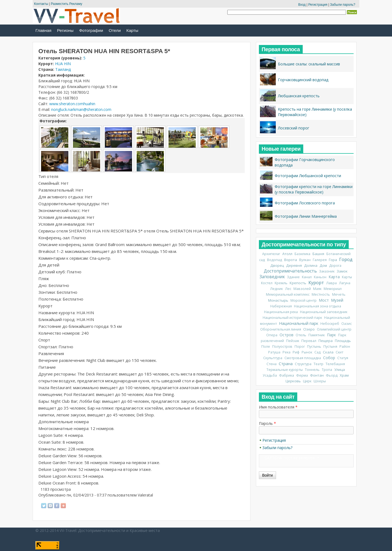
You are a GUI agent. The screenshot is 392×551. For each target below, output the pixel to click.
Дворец (277, 265)
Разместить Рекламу (67, 4)
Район (345, 346)
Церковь (293, 381)
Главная (43, 30)
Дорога (335, 266)
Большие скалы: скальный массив (309, 64)
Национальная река (281, 312)
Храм (344, 375)
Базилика (302, 254)
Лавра (331, 283)
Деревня (294, 265)
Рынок (307, 352)
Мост (324, 300)
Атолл (287, 254)
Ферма (302, 375)
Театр (318, 364)
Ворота (291, 260)
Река (287, 352)
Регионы (65, 30)
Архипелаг (271, 254)
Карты (132, 30)
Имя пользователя (278, 407)
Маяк (317, 289)
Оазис (347, 324)
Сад (318, 352)
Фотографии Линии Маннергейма (306, 216)
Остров (287, 335)
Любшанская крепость (299, 96)
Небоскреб (330, 324)
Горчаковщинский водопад (303, 80)
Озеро (309, 329)
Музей (337, 300)
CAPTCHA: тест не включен (290, 458)
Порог (300, 346)
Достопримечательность (290, 271)
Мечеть (339, 294)
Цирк (307, 381)
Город (346, 259)
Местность (321, 294)
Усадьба (270, 375)
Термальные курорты (285, 370)
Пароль (267, 423)
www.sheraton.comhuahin (72, 104)
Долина (311, 265)
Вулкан (305, 260)
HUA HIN (63, 64)
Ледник (276, 289)
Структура (303, 364)
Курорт (316, 283)
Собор (329, 358)
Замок (342, 271)
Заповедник (272, 277)
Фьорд (332, 375)
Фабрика (287, 375)
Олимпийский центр (334, 329)
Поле (266, 346)
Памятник (317, 335)
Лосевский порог (294, 128)
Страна (286, 364)
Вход (302, 5)
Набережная (281, 306)
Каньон (320, 277)
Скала (328, 352)
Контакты (41, 4)
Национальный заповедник (324, 312)
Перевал (309, 341)
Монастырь (278, 300)
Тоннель (312, 370)
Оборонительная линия (281, 329)
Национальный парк (299, 323)
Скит (339, 352)
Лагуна (345, 283)
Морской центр (304, 300)
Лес (288, 289)
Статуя (343, 358)
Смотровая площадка (303, 358)
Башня (318, 254)
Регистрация (318, 5)
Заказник (327, 271)
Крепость (298, 283)
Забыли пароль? (343, 5)
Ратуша (274, 352)
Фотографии (91, 30)
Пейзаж (293, 341)
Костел (267, 283)
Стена (272, 364)
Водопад (275, 260)
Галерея (320, 260)
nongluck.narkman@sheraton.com (81, 109)
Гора (333, 260)
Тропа (327, 370)
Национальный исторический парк (292, 318)
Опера (272, 335)
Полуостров (282, 346)
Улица (340, 370)
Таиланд (63, 69)
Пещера (326, 341)
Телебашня (335, 364)
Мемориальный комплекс (288, 294)
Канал (307, 277)
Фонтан (317, 375)
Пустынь (314, 346)
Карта (334, 277)
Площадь (343, 341)
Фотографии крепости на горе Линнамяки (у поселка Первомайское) (314, 189)
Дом (323, 265)
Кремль (281, 283)
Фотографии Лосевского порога (305, 203)
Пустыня (330, 346)
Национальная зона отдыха (318, 306)
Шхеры (320, 381)
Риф (296, 352)
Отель (301, 335)
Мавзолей (302, 289)
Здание (293, 277)
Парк (331, 335)
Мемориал (333, 289)
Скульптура (273, 358)
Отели (115, 30)
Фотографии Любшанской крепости (308, 176)
